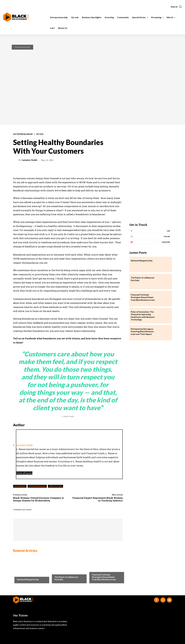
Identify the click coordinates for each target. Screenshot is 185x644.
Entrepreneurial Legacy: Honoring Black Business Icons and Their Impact (142, 331)
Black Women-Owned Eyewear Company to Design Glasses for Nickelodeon (38, 499)
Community (22, 574)
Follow (167, 236)
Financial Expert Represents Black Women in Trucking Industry (98, 499)
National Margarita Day (28, 579)
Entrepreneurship (22, 47)
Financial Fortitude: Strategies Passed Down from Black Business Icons (104, 577)
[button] (176, 7)
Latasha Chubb (29, 160)
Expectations (55, 486)
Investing (59, 572)
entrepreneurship (37, 486)
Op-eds (40, 134)
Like (168, 231)
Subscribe (166, 242)
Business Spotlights (101, 569)
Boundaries (20, 486)
